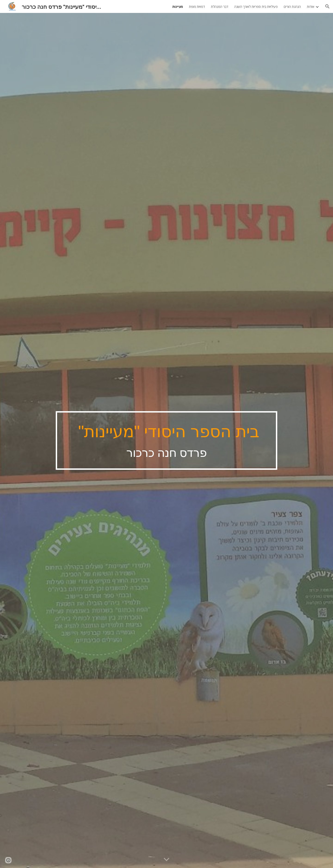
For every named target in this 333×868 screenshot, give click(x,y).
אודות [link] (311, 6)
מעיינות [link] (178, 6)
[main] (166, 440)
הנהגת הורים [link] (292, 6)
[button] (327, 6)
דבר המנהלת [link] (220, 6)
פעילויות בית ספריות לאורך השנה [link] (256, 6)
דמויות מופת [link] (197, 6)
